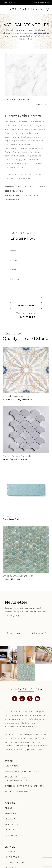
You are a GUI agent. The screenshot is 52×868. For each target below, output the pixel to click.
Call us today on (26, 315)
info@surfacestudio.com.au (22, 771)
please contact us (40, 33)
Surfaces (10, 813)
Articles (10, 830)
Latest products (15, 862)
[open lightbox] (26, 75)
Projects (10, 819)
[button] (4, 9)
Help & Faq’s (12, 857)
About (9, 808)
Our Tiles (10, 852)
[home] (26, 9)
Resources (11, 824)
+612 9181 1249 (12, 766)
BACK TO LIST (41, 104)
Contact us (12, 835)
